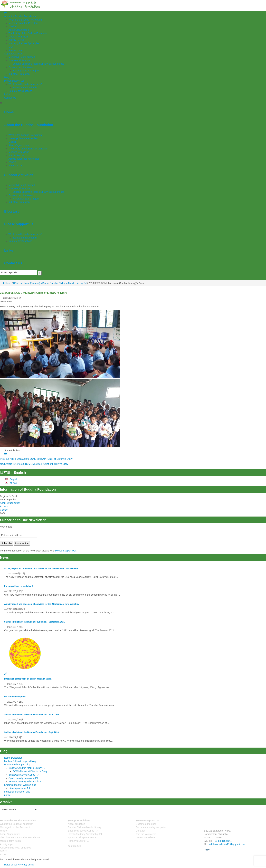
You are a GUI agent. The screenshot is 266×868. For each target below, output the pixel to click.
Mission (12, 26)
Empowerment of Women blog (20, 785)
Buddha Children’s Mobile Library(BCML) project (38, 64)
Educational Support (19, 60)
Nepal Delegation (13, 758)
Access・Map (16, 50)
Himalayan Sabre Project (26, 71)
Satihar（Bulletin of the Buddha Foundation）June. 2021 (32, 714)
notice (7, 795)
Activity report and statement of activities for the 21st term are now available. (41, 568)
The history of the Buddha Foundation (28, 33)
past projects (75, 846)
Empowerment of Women (22, 67)
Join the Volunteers (146, 834)
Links (7, 94)
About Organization (19, 30)
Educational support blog (17, 765)
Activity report (7, 844)
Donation (141, 831)
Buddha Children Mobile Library (84, 827)
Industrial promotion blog (17, 792)
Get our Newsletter (146, 837)
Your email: (6, 527)
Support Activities (13, 54)
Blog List (9, 77)
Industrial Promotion (19, 74)
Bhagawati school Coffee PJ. (83, 831)
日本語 (13, 483)
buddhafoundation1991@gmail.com (227, 844)
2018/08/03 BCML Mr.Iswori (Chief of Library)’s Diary (45, 459)
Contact (4, 510)
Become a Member (146, 824)
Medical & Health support (22, 57)
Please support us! (14, 81)
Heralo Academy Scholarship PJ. (85, 834)
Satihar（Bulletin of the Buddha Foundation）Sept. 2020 (31, 732)
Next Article (6, 464)
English (14, 479)
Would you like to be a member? (26, 84)
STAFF (12, 47)
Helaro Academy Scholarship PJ (25, 781)
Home (9, 112)
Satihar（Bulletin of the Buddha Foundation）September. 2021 (34, 622)
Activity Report (16, 40)
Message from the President (23, 23)
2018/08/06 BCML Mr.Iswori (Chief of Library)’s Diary (40, 464)
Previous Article (8, 459)
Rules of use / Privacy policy (19, 865)
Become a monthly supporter (151, 827)
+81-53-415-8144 (223, 841)
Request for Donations (20, 91)
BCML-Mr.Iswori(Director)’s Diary (30, 771)
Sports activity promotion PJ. (83, 837)
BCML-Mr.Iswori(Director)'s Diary (31, 283)
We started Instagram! (15, 697)
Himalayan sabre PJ (19, 788)
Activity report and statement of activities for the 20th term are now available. (41, 604)
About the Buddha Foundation (20, 16)
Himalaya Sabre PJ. (78, 841)
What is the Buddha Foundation (25, 20)
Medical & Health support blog (20, 761)
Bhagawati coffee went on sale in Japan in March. (28, 679)
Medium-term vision (19, 37)
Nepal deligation (76, 824)
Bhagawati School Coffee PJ (23, 775)
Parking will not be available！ (19, 586)
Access (4, 506)
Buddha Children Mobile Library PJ (68, 283)
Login (207, 849)
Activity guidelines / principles (24, 43)
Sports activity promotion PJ (23, 778)
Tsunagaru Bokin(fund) (25, 88)
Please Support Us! (65, 551)
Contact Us (10, 98)
